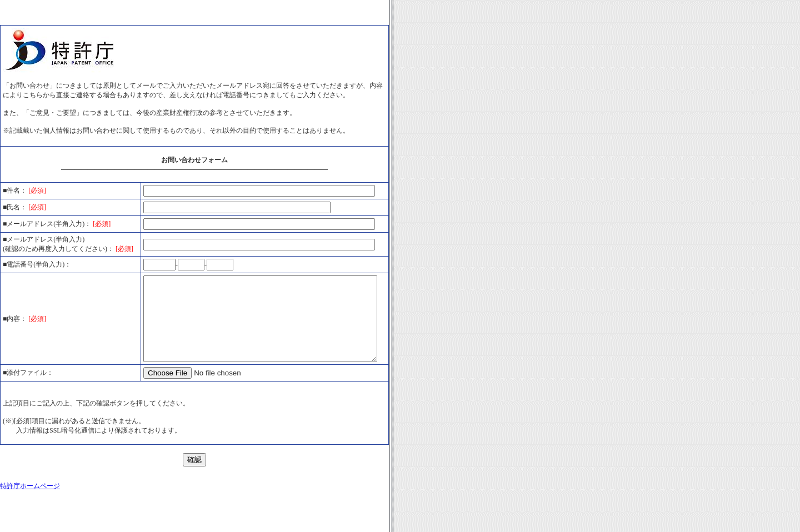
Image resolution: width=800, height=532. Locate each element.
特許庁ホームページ (30, 512)
